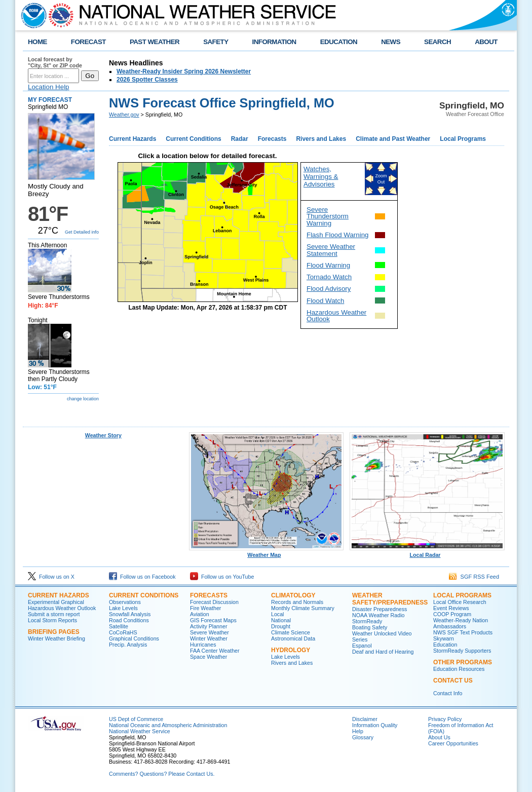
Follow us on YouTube (222, 577)
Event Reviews (451, 608)
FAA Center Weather (215, 651)
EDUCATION (339, 42)
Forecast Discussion (214, 602)
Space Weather (208, 657)
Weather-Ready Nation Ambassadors (461, 623)
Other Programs (463, 662)
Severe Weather (210, 632)
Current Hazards (132, 139)
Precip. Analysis (128, 645)
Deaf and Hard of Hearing (383, 652)
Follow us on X (51, 577)
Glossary (363, 737)
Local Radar (427, 552)
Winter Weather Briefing (56, 638)
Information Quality (375, 725)
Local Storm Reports (52, 620)
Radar (240, 139)
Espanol (362, 646)
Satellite (119, 626)
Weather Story (103, 435)
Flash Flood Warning (337, 235)
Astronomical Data (293, 638)
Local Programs (463, 139)
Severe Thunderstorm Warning (328, 216)
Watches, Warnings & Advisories (321, 177)
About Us (439, 737)
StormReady (367, 621)
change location (83, 399)
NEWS (391, 42)
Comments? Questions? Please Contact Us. (162, 774)
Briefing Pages (54, 632)
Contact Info (448, 693)
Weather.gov (124, 115)
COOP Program (452, 614)
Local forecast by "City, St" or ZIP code (55, 62)
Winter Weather (209, 638)
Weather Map (267, 552)
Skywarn (444, 638)
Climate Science (291, 632)
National (281, 620)
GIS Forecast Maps (213, 620)
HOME (37, 42)
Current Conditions (193, 139)
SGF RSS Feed (474, 577)
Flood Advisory (329, 289)
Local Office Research (460, 602)
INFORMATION (274, 42)
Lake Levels (123, 608)
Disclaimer (365, 719)
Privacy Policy (445, 719)
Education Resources (459, 669)
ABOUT (486, 42)
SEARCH (438, 42)
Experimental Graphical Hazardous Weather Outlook (62, 605)
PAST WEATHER (155, 42)
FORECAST (88, 42)
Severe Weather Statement (331, 250)
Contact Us (453, 681)
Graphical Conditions (134, 638)
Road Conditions (129, 620)
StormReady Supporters (462, 651)
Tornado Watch (329, 277)
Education (445, 645)
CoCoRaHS (123, 632)
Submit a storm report (54, 614)
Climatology (293, 595)
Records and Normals (297, 602)
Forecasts (272, 139)
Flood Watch (325, 301)
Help (358, 731)
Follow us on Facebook (142, 577)
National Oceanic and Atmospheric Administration (168, 725)
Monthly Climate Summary (303, 608)
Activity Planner (208, 626)
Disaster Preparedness (379, 609)
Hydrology (291, 650)
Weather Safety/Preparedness (390, 599)
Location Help (49, 87)
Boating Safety (370, 627)
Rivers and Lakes (321, 139)
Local (277, 614)
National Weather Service (140, 731)
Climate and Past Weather (393, 139)
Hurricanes (203, 645)
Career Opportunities (453, 743)
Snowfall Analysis (130, 614)
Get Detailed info (82, 232)
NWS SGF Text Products (463, 632)
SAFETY (216, 42)
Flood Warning (328, 265)
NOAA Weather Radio (378, 615)
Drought (281, 626)
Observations (125, 602)
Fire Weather (205, 608)
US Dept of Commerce (136, 719)
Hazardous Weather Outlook (336, 316)
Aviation (200, 614)
